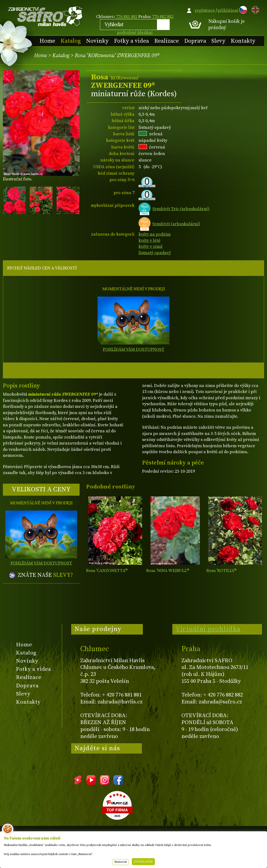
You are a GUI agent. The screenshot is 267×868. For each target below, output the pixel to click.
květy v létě (149, 241)
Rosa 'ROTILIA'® (221, 571)
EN (254, 9)
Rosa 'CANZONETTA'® (107, 571)
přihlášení (228, 10)
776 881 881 (127, 17)
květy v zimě (151, 247)
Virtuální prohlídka (208, 629)
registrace (205, 10)
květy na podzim (155, 234)
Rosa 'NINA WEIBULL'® (168, 571)
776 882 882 (163, 17)
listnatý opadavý (155, 253)
